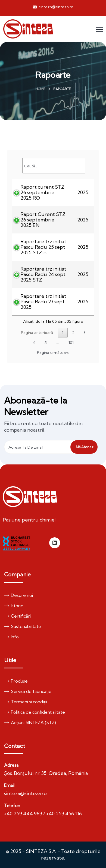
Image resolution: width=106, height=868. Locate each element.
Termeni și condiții (26, 702)
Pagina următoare (53, 352)
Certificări (17, 616)
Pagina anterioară (37, 333)
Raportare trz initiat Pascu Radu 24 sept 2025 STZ (43, 274)
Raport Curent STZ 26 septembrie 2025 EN (43, 220)
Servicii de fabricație (28, 691)
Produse (16, 681)
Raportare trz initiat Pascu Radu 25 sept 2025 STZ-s (43, 247)
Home (40, 89)
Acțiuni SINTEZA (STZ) (30, 722)
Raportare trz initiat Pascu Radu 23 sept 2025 (43, 302)
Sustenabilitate (23, 626)
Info (11, 637)
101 (71, 343)
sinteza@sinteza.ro (53, 7)
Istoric (13, 606)
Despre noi (18, 595)
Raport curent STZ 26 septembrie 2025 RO (42, 192)
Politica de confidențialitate (35, 712)
